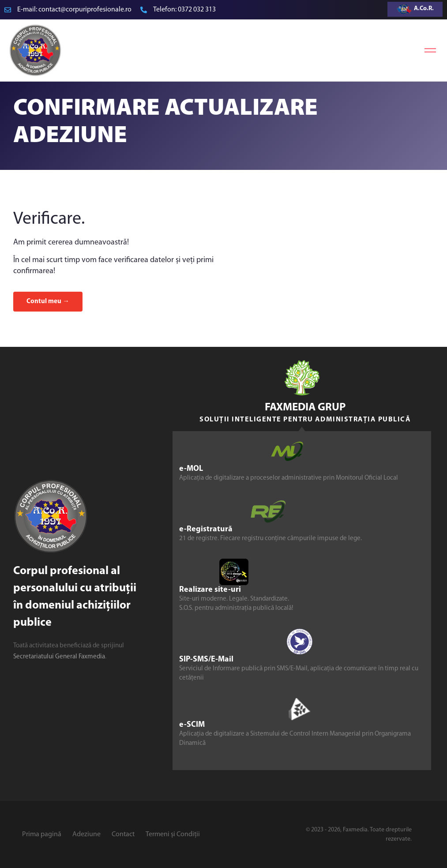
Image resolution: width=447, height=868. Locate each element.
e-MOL (191, 469)
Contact (123, 834)
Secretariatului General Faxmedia (59, 657)
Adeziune (86, 834)
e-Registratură (206, 529)
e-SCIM (192, 725)
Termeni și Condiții (173, 834)
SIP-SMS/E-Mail (206, 659)
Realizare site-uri (210, 590)
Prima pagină (42, 834)
